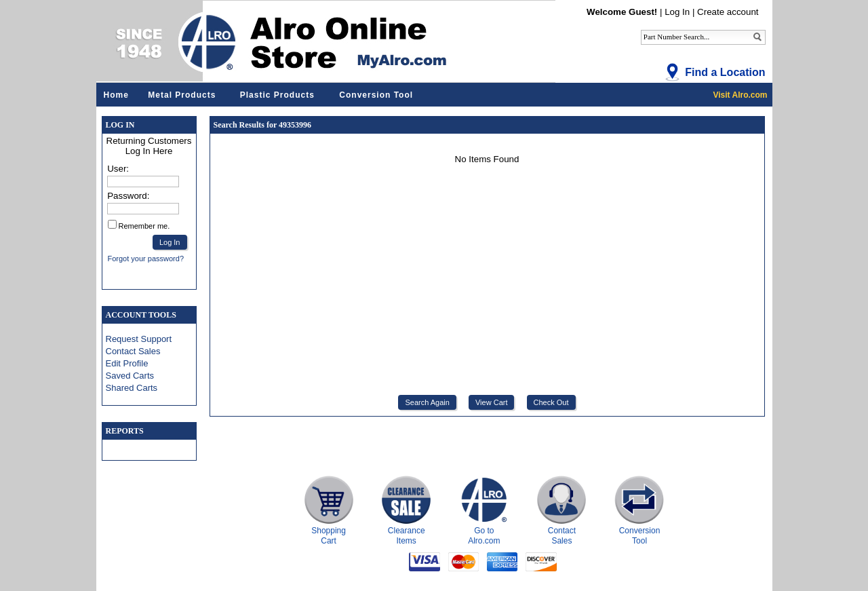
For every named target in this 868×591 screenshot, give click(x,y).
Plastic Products (277, 95)
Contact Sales (133, 351)
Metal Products (182, 95)
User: (118, 169)
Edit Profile (127, 363)
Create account (728, 12)
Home (116, 95)
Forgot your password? (146, 259)
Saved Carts (130, 376)
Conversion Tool (376, 95)
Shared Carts (132, 388)
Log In (677, 12)
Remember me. (144, 226)
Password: (128, 196)
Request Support (139, 339)
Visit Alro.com (740, 95)
